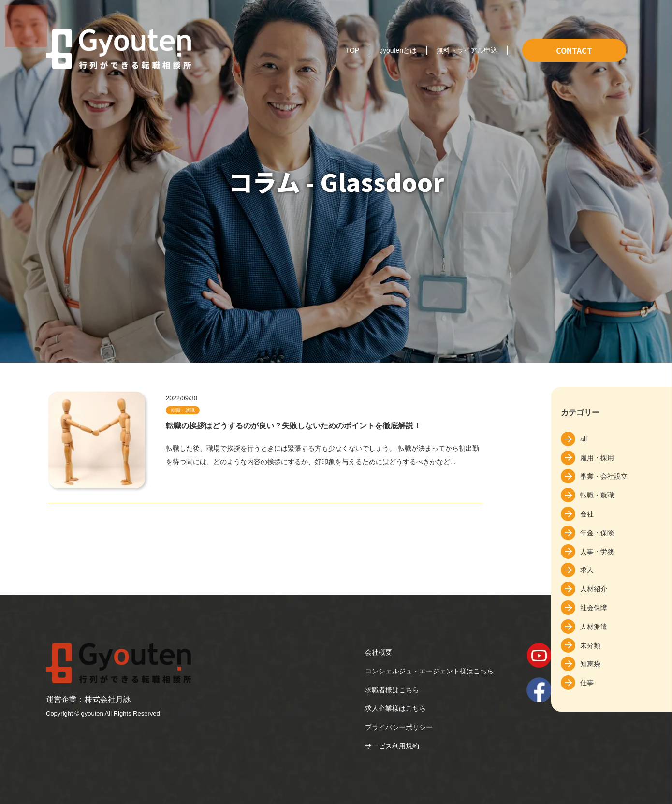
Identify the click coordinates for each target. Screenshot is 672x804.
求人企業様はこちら (395, 708)
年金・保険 (597, 533)
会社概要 (379, 652)
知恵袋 (590, 664)
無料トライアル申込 (467, 50)
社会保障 (594, 608)
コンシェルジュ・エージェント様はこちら (429, 671)
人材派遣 (594, 627)
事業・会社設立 (604, 476)
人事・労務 (597, 552)
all (584, 439)
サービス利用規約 (392, 746)
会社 (587, 514)
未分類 (590, 645)
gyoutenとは (398, 50)
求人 (587, 570)
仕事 (587, 683)
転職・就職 (597, 495)
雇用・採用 (597, 458)
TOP (353, 50)
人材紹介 (594, 589)
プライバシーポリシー (399, 727)
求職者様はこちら (392, 690)
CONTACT (574, 50)
